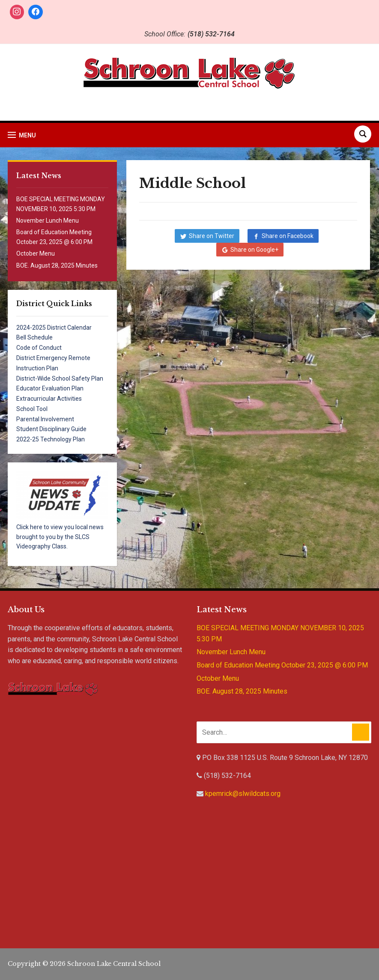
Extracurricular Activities (49, 399)
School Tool (32, 409)
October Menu (36, 253)
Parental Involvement (45, 419)
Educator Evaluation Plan (50, 388)
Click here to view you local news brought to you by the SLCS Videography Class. (60, 537)
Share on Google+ (254, 250)
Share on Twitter (212, 236)
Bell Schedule (34, 337)
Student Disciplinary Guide (51, 429)
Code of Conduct (39, 348)
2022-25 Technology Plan (51, 439)
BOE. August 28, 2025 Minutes (57, 265)
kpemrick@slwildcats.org (243, 794)
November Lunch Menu (48, 220)
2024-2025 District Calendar (54, 328)
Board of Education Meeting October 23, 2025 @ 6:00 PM (282, 665)
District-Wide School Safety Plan (60, 378)
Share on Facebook (288, 236)
